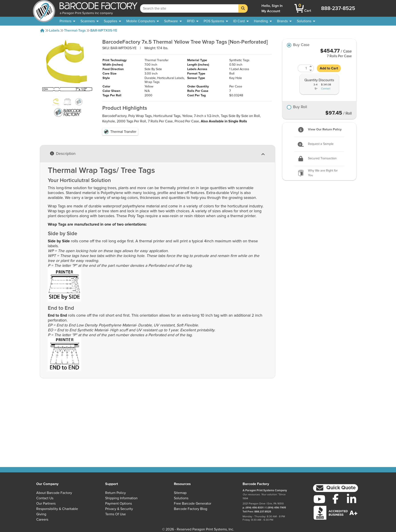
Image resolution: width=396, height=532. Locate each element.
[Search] (243, 8)
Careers (42, 520)
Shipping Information (121, 498)
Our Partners (46, 504)
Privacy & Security (119, 509)
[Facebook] (336, 499)
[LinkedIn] (352, 499)
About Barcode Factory (54, 493)
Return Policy (116, 493)
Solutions (181, 498)
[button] (335, 488)
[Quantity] (303, 68)
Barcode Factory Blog (191, 509)
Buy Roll (300, 107)
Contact (326, 89)
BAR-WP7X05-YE (104, 30)
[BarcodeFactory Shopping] (299, 8)
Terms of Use (116, 514)
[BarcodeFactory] (44, 8)
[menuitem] (67, 21)
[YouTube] (319, 499)
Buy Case (301, 45)
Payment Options (119, 504)
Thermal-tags (75, 30)
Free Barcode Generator (193, 504)
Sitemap (180, 493)
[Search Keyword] (189, 8)
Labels (54, 30)
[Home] (42, 30)
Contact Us (45, 498)
